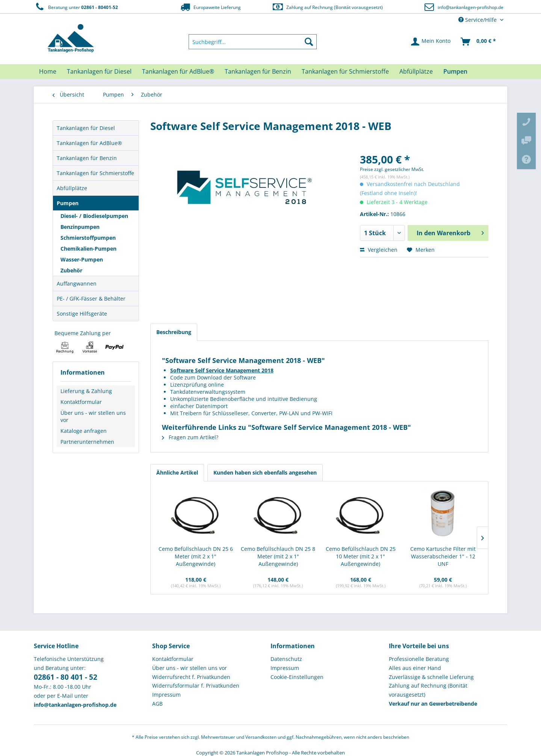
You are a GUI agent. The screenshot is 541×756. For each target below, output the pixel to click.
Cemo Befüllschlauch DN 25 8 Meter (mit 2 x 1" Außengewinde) (278, 556)
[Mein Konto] (431, 42)
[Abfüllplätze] (416, 71)
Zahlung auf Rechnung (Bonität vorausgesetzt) (327, 7)
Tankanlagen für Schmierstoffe (95, 173)
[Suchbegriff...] (253, 42)
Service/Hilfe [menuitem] (478, 20)
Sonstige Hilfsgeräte (82, 314)
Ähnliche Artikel (177, 473)
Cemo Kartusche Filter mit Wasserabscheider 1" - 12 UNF (443, 556)
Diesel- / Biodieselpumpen (94, 216)
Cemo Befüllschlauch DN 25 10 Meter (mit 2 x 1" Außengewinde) (361, 556)
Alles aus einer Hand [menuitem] (415, 668)
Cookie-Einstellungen (297, 677)
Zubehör (71, 270)
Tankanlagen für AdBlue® (89, 143)
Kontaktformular (81, 402)
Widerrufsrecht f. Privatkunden (191, 677)
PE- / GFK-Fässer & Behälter (91, 299)
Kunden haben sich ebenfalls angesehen (265, 473)
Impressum (166, 695)
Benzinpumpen (80, 227)
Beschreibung (174, 332)
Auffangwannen (77, 283)
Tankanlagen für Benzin (87, 158)
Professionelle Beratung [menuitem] (419, 659)
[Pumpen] (455, 71)
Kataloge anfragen (84, 431)
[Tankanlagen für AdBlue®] (178, 71)
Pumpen (68, 203)
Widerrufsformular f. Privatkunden (196, 686)
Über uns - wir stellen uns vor (93, 416)
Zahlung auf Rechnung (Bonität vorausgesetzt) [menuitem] (428, 690)
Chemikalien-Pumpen (88, 249)
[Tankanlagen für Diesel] (99, 71)
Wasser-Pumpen (82, 259)
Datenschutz (286, 659)
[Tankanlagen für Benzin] (258, 71)
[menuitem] (253, 42)
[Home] (48, 71)
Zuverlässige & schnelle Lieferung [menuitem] (431, 677)
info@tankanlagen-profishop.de (471, 7)
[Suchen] (309, 42)
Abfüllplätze (72, 188)
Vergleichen (379, 250)
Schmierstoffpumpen (88, 238)
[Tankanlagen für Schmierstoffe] (345, 71)
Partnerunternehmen (87, 442)
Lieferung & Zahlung (86, 391)
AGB (157, 704)
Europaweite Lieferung (210, 7)
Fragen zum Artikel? (190, 437)
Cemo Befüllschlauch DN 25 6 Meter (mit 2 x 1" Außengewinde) (196, 556)
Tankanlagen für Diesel (86, 128)
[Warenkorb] (479, 42)
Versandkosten (261, 737)
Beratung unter (76, 7)
